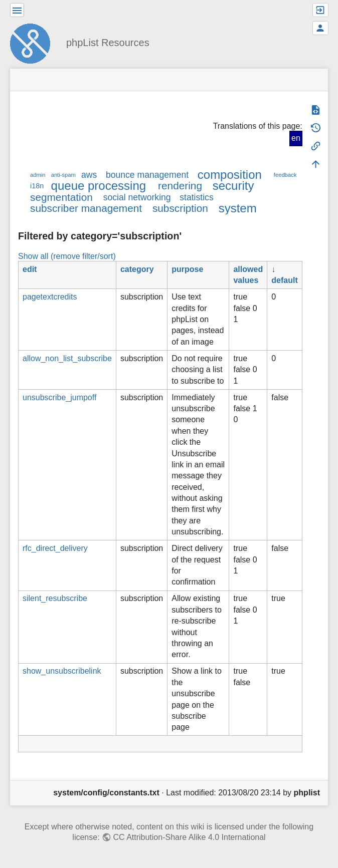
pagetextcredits (50, 297)
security (233, 186)
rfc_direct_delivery (55, 548)
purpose (187, 269)
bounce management (147, 175)
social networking (137, 197)
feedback (285, 175)
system (238, 208)
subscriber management (86, 208)
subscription (180, 208)
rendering (180, 186)
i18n (37, 186)
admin (38, 175)
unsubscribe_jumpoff (59, 397)
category (137, 269)
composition (230, 175)
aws (89, 175)
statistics (196, 197)
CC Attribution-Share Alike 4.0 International (189, 837)
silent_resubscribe (55, 598)
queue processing (99, 186)
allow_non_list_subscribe (67, 358)
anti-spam (63, 175)
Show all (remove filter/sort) (67, 256)
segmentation (61, 197)
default (284, 280)
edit (30, 269)
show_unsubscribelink (62, 671)
